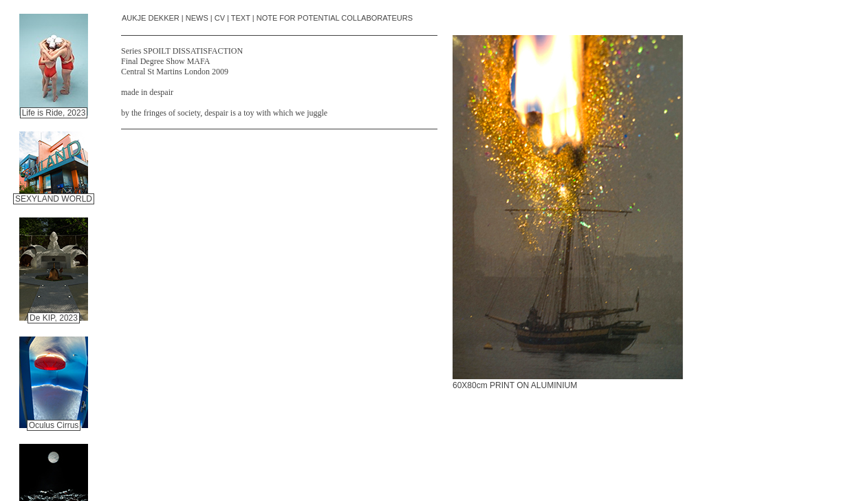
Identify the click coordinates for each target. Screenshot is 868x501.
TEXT (241, 18)
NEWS (197, 18)
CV (220, 18)
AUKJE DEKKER (151, 18)
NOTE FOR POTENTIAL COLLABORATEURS (335, 18)
